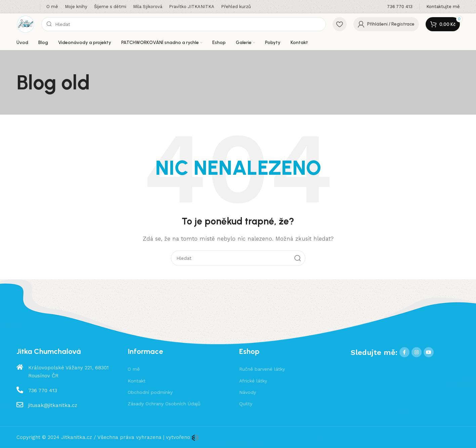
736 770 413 (43, 391)
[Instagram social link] (417, 352)
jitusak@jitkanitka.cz (53, 405)
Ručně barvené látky (262, 369)
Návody (248, 392)
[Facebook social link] (404, 352)
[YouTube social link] (429, 352)
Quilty (246, 404)
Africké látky (253, 381)
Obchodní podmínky (150, 392)
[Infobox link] (400, 7)
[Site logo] (26, 24)
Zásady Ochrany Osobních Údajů (164, 404)
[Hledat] (184, 24)
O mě (134, 369)
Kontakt (137, 381)
